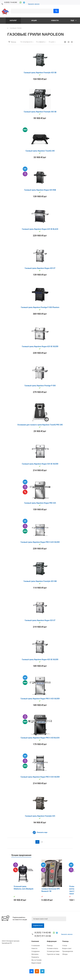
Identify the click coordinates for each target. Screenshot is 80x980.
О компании (36, 946)
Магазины (35, 954)
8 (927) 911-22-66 (43, 936)
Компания (35, 941)
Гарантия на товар (53, 954)
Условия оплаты (53, 948)
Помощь (65, 941)
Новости (55, 20)
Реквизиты (35, 957)
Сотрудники (36, 951)
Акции (34, 20)
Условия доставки (53, 951)
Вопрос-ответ (67, 948)
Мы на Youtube (37, 960)
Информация (52, 941)
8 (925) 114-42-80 (11, 2)
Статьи (65, 946)
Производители (68, 951)
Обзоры (65, 954)
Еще (74, 20)
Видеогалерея (36, 963)
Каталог (13, 20)
